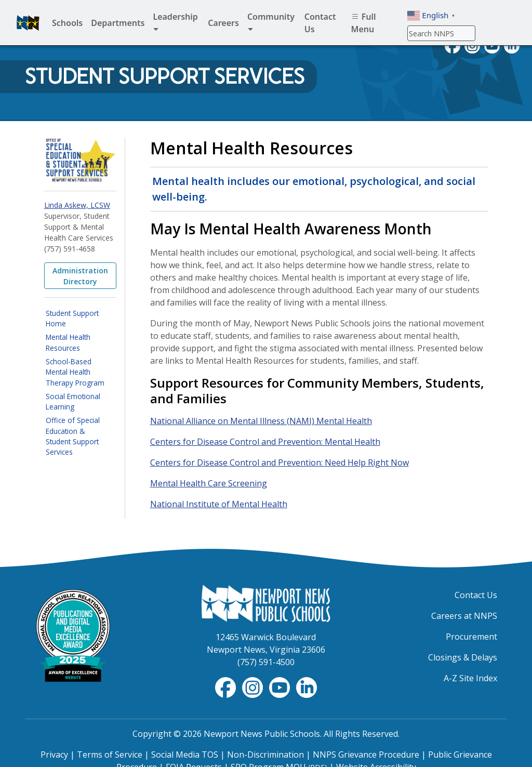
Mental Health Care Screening (209, 483)
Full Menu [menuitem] (364, 23)
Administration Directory (80, 276)
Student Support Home (72, 318)
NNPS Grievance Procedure (366, 755)
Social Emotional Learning (73, 401)
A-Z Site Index (470, 678)
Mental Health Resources (68, 342)
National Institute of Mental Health (219, 504)
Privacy (54, 755)
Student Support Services (165, 76)
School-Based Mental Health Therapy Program (75, 372)
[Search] (441, 33)
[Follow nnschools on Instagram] (254, 686)
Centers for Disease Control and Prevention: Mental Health (265, 442)
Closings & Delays (463, 657)
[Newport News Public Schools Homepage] (266, 603)
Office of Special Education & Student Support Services (73, 436)
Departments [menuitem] (118, 23)
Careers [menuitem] (223, 23)
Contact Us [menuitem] (320, 23)
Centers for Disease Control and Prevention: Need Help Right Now (280, 462)
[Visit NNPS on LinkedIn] (307, 686)
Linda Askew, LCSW (77, 205)
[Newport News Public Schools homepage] (28, 23)
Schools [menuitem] (67, 23)
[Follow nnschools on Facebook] (227, 686)
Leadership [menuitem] (175, 23)
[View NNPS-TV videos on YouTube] (281, 686)
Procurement (471, 637)
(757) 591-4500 (266, 662)
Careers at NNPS (464, 616)
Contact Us (476, 595)
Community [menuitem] (271, 23)
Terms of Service (110, 755)
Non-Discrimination (265, 755)
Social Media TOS (185, 755)
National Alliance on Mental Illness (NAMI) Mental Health (261, 421)
